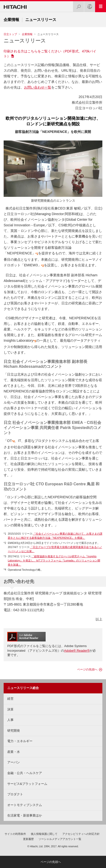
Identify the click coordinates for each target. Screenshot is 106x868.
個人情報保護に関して (44, 834)
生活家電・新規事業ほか (25, 815)
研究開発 (14, 731)
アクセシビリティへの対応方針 (81, 834)
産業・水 (14, 752)
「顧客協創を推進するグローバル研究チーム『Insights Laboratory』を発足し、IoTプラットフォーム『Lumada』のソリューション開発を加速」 (54, 560)
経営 (10, 699)
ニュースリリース (25, 41)
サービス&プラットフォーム (27, 784)
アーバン (14, 762)
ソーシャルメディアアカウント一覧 (60, 839)
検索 (77, 5)
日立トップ (10, 34)
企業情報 (27, 34)
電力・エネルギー (20, 741)
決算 (10, 709)
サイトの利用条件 (15, 834)
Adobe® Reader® (77, 651)
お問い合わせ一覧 (38, 87)
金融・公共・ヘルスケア (25, 773)
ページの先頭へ (87, 669)
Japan (88, 5)
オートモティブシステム (25, 805)
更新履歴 (28, 839)
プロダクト (15, 794)
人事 (10, 720)
